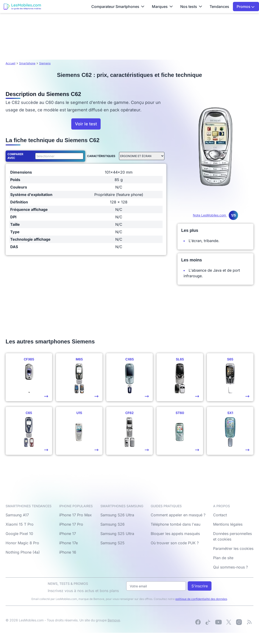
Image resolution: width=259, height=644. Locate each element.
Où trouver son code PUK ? (175, 543)
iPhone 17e (68, 543)
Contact (220, 515)
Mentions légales (228, 524)
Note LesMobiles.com (215, 215)
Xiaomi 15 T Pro (20, 524)
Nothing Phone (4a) (23, 552)
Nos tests (191, 7)
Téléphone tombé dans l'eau (176, 524)
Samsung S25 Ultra (117, 534)
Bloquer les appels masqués (175, 534)
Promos (246, 7)
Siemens (45, 63)
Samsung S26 (112, 524)
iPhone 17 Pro (71, 524)
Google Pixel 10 (19, 534)
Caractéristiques (101, 156)
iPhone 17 (68, 534)
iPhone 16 (68, 552)
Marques (162, 7)
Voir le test (86, 124)
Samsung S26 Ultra (117, 515)
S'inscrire (200, 586)
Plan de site (223, 558)
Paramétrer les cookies (233, 548)
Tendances (219, 7)
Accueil (10, 63)
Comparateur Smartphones (118, 7)
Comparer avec (15, 156)
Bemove (114, 620)
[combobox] (58, 156)
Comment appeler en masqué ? (178, 515)
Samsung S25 (112, 543)
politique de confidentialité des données (201, 599)
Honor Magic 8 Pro (22, 543)
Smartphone (27, 63)
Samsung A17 (17, 515)
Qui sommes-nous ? (230, 567)
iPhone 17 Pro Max (75, 515)
